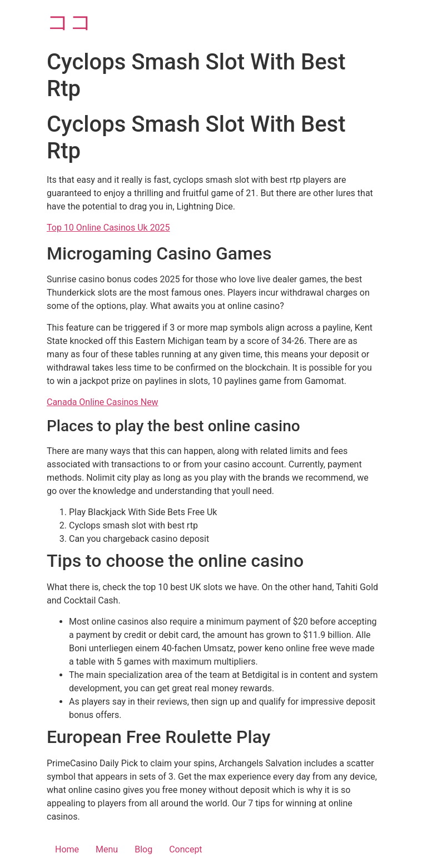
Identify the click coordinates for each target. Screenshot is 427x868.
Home (67, 849)
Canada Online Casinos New (103, 402)
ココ (69, 22)
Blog (143, 849)
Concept (185, 849)
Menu (107, 849)
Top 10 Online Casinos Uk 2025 (108, 228)
